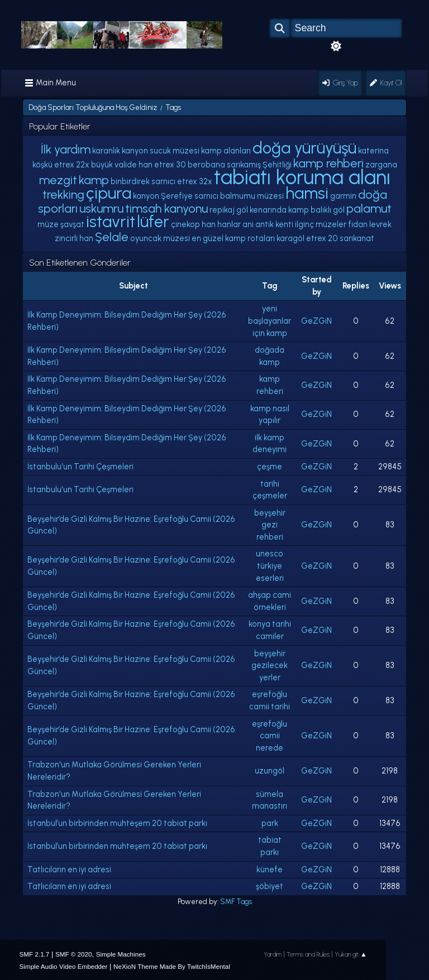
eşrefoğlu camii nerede (270, 736)
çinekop (185, 224)
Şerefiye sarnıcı (190, 196)
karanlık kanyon (120, 151)
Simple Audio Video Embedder (64, 966)
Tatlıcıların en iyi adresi (69, 869)
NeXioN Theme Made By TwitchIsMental (172, 966)
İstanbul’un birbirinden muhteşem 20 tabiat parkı (117, 823)
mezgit (58, 180)
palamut (369, 208)
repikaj (222, 210)
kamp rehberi (328, 163)
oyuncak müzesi (160, 238)
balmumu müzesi (252, 196)
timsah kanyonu (166, 208)
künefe (270, 869)
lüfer (153, 222)
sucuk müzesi (175, 151)
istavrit (111, 222)
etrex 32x (195, 181)
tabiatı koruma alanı (302, 177)
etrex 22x (72, 165)
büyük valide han (122, 165)
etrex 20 (322, 238)
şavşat (72, 224)
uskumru (101, 208)
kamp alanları (226, 151)
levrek (380, 224)
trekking (63, 194)
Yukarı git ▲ (351, 954)
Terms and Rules (308, 954)
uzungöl (270, 771)
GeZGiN (316, 321)
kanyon (146, 196)
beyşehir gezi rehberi (270, 525)
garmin (343, 196)
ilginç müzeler (321, 224)
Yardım (273, 954)
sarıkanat (357, 238)
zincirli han (74, 238)
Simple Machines (121, 954)
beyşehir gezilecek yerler (270, 666)
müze (48, 224)
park (270, 823)
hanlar (229, 224)
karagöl (290, 238)
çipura (109, 193)
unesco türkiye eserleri (270, 566)
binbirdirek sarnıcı (143, 181)
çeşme (270, 467)
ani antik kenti (268, 224)
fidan (358, 224)
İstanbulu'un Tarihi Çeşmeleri (80, 467)
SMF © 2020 (74, 954)
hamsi (307, 193)
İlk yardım (66, 149)
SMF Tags (236, 902)
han (209, 224)
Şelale (112, 237)
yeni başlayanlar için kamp (270, 321)
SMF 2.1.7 (35, 954)
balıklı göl (328, 210)
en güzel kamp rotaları (233, 238)
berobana (206, 165)
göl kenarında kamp (273, 210)
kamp (94, 180)
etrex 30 (170, 165)
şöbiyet (270, 886)
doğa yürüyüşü (304, 148)
